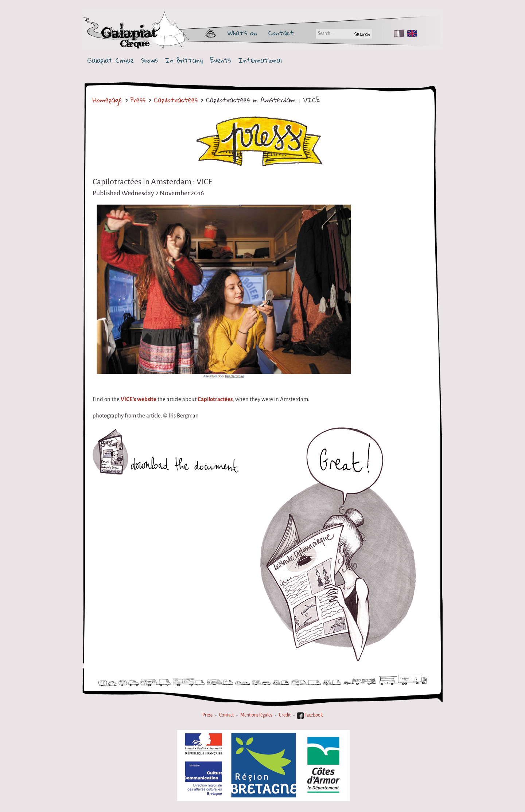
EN (411, 34)
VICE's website (139, 399)
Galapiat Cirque (111, 60)
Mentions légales (256, 715)
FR (397, 34)
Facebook (310, 715)
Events (221, 60)
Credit (285, 715)
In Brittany (184, 60)
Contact (281, 33)
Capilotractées (176, 100)
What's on (242, 33)
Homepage (107, 100)
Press (138, 100)
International (260, 60)
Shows (149, 60)
